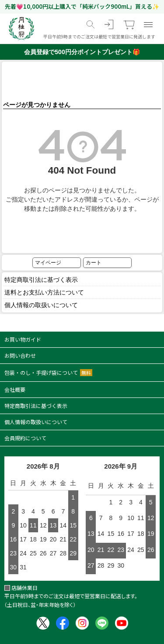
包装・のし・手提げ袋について (48, 372)
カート (94, 263)
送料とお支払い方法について (44, 292)
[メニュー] (148, 24)
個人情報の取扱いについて (41, 305)
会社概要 (15, 389)
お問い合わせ (20, 355)
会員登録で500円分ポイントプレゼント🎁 (82, 52)
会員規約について (25, 438)
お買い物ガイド (23, 339)
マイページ (48, 263)
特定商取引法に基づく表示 (41, 280)
